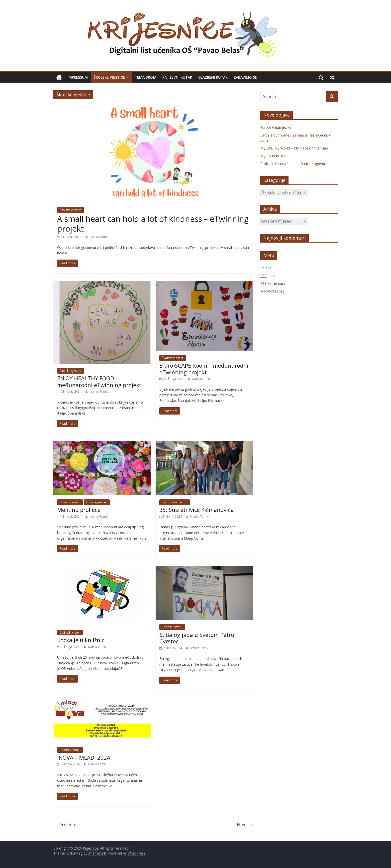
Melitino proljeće (79, 510)
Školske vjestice (109, 77)
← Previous (65, 825)
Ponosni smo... (70, 502)
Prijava (266, 268)
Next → (245, 825)
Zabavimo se (245, 77)
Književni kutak (177, 77)
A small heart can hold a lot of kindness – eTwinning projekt (153, 223)
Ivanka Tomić (99, 237)
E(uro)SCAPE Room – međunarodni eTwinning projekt (204, 369)
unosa (269, 276)
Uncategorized (97, 502)
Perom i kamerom (175, 502)
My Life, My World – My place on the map (294, 148)
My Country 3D (273, 156)
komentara (273, 284)
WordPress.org (272, 291)
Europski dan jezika (276, 127)
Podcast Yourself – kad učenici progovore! (294, 164)
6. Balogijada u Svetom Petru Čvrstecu (197, 638)
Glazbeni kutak (213, 77)
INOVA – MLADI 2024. (84, 757)
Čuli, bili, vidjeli (70, 633)
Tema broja (146, 77)
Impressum (78, 77)
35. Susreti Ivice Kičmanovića (197, 510)
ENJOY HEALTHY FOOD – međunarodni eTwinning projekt (99, 381)
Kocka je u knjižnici (81, 640)
